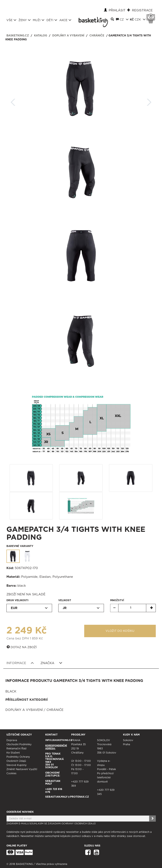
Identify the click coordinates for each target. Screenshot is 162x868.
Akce (65, 20)
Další (149, 101)
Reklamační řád (16, 749)
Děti (52, 20)
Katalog (41, 36)
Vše (11, 20)
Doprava (12, 740)
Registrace (142, 10)
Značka (51, 663)
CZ (122, 19)
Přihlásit (117, 10)
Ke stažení (13, 753)
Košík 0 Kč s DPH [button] (152, 16)
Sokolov (128, 740)
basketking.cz (18, 36)
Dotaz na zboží (22, 647)
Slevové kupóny (16, 765)
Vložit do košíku (120, 631)
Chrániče (97, 36)
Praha (127, 744)
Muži (39, 20)
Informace (20, 663)
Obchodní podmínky (19, 744)
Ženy (25, 20)
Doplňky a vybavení (68, 36)
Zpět (13, 101)
